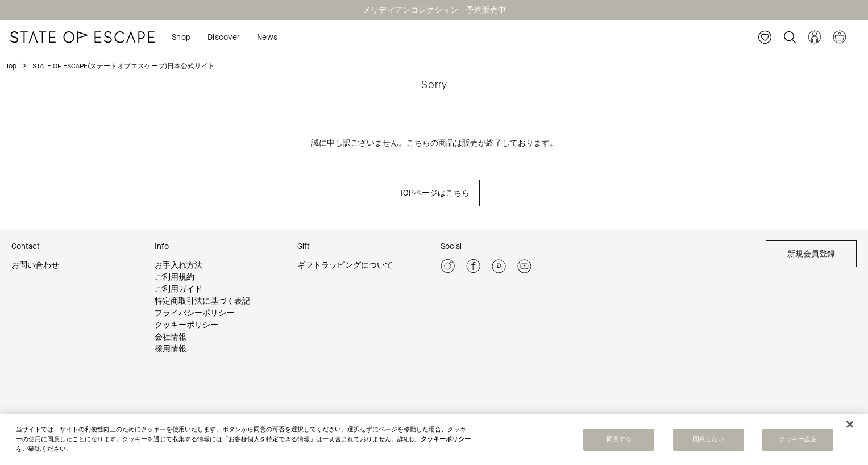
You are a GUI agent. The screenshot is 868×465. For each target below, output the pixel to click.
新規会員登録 (811, 254)
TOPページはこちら (434, 193)
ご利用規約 (175, 277)
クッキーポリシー (186, 325)
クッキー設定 (798, 442)
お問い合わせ (35, 265)
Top (11, 66)
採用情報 (171, 349)
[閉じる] (850, 426)
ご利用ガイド (178, 289)
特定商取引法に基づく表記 (202, 301)
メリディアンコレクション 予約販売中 (434, 10)
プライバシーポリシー (194, 313)
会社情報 (171, 337)
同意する (619, 442)
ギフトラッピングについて (345, 265)
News (267, 37)
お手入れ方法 (178, 265)
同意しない (709, 442)
